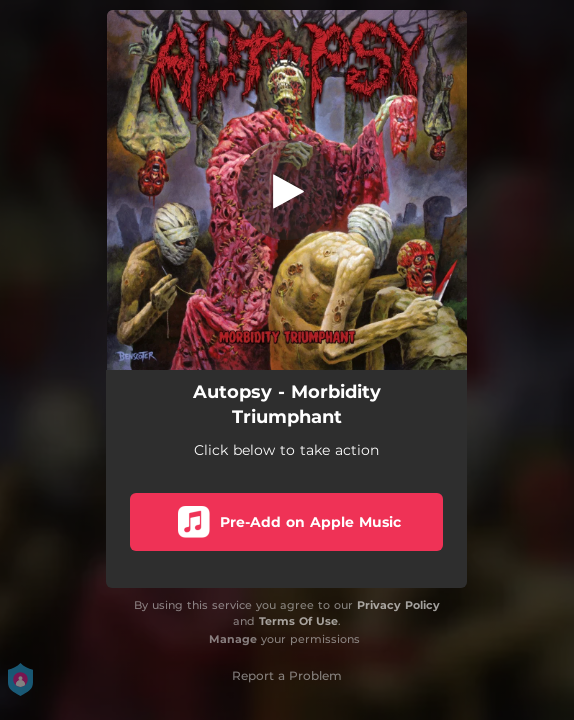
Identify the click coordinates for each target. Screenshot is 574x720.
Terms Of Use (298, 621)
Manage (233, 639)
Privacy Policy (398, 605)
